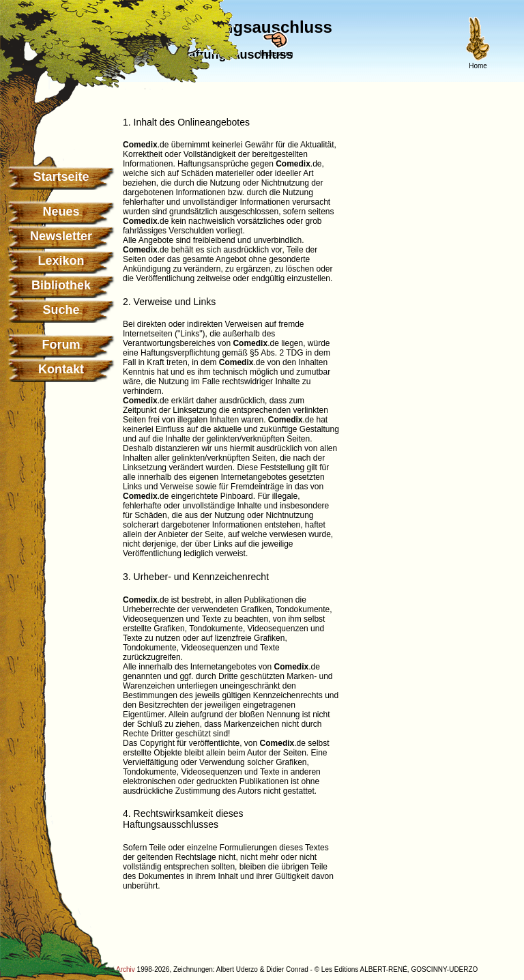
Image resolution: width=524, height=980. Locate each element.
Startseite (61, 177)
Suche (61, 310)
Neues (61, 212)
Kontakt (61, 369)
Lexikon (61, 261)
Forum (61, 345)
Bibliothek (61, 285)
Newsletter (61, 236)
